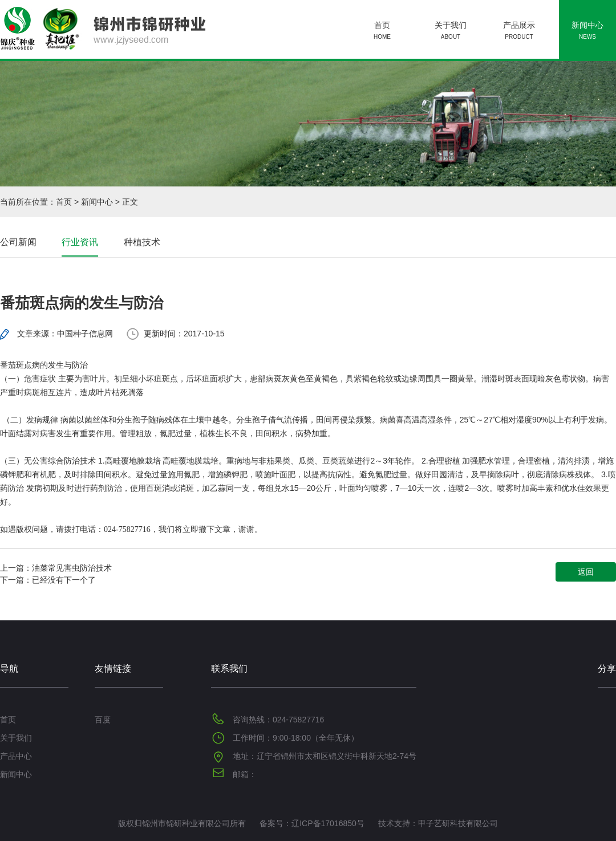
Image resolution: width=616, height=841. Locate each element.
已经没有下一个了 (64, 580)
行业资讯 (80, 242)
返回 (586, 572)
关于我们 (451, 32)
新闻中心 (587, 32)
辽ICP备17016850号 (328, 823)
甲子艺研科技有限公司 (458, 823)
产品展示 (519, 32)
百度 (103, 720)
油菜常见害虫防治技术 (72, 568)
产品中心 (16, 756)
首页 (382, 32)
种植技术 (142, 242)
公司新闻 (18, 242)
